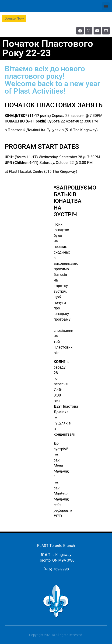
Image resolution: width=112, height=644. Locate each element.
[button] (106, 6)
